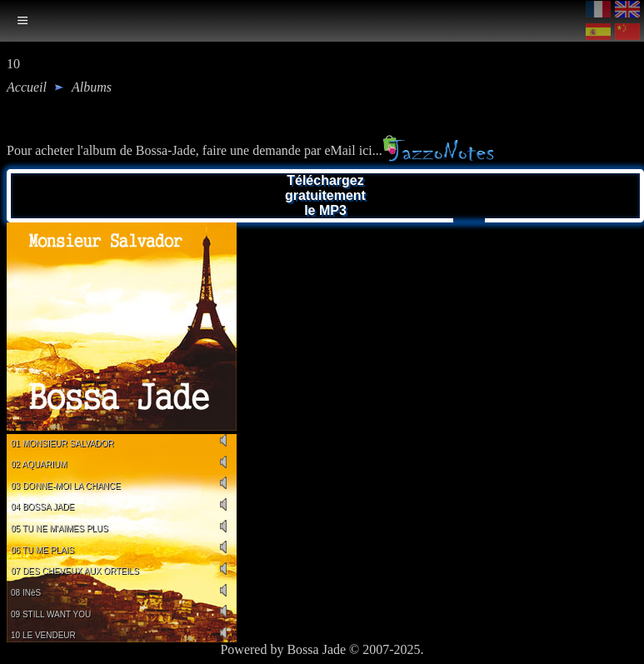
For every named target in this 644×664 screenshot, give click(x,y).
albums (92, 87)
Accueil (27, 87)
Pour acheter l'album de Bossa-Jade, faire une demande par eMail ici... (250, 150)
